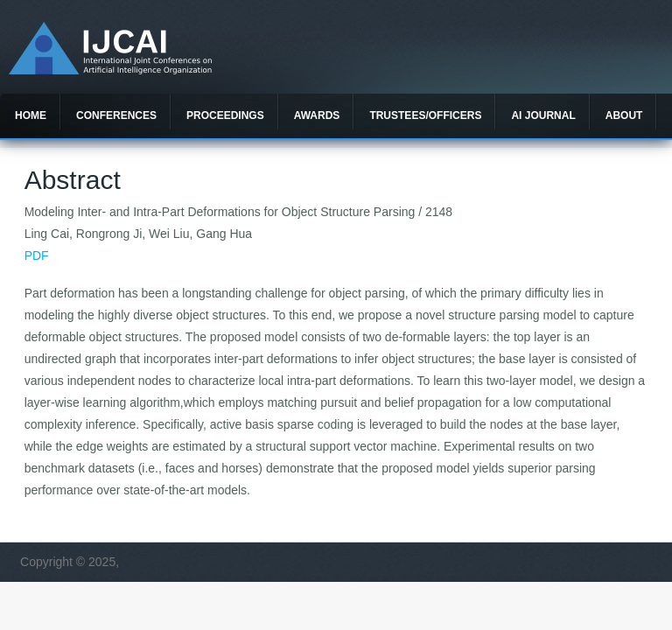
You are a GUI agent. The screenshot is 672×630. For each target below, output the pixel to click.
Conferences (116, 115)
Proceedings (225, 115)
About (624, 115)
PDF (37, 255)
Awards (317, 115)
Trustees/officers (425, 115)
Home (31, 115)
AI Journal (543, 115)
